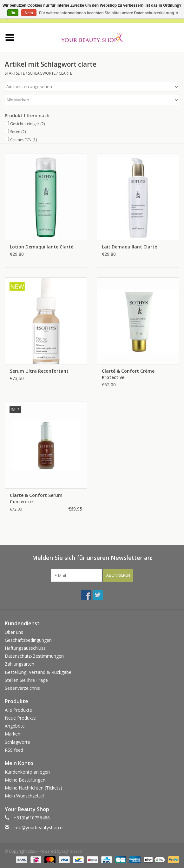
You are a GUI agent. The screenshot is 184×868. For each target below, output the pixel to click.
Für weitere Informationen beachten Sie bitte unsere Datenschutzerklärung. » (109, 13)
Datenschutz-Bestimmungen (34, 656)
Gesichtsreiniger (27, 124)
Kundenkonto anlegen (27, 772)
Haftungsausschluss (25, 648)
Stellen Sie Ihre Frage (26, 680)
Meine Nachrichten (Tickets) (33, 788)
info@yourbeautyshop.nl (39, 827)
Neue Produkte (20, 718)
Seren (18, 132)
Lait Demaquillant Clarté (129, 247)
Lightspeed (72, 851)
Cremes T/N (23, 140)
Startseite (15, 73)
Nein (29, 13)
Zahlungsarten (20, 664)
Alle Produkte (18, 710)
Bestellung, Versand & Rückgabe (38, 672)
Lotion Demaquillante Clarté (42, 247)
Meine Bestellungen (25, 780)
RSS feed (14, 750)
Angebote (15, 726)
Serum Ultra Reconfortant (39, 371)
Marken (13, 734)
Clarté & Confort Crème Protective (128, 374)
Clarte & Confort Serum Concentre (36, 498)
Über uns (14, 632)
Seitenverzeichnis (22, 688)
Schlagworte (42, 73)
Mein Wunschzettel (24, 796)
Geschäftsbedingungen (28, 640)
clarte (65, 73)
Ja (13, 13)
